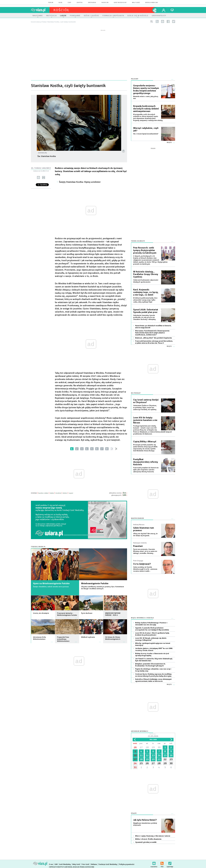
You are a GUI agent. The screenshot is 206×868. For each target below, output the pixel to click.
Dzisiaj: (153, 734)
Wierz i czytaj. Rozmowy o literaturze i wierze (153, 834)
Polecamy (135, 79)
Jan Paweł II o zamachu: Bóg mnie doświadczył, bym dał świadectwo (154, 658)
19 (147, 757)
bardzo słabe (43, 493)
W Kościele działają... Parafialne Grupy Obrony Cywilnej (146, 272)
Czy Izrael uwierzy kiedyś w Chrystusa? (146, 399)
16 (171, 753)
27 (141, 745)
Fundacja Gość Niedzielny (108, 863)
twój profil (164, 10)
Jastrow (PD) (42, 153)
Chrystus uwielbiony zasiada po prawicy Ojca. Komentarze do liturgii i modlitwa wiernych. (102, 588)
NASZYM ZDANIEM (137, 517)
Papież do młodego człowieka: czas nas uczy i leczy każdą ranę (153, 668)
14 (159, 753)
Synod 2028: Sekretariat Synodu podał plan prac (146, 309)
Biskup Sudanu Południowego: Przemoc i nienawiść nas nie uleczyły (151, 622)
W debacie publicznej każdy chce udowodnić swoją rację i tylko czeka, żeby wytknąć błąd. (145, 298)
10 (135, 753)
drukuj (44, 177)
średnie (58, 493)
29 (153, 745)
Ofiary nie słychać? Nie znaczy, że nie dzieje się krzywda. (145, 533)
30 (159, 745)
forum (51, 3)
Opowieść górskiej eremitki (146, 840)
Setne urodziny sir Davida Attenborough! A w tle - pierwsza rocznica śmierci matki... (145, 567)
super (71, 493)
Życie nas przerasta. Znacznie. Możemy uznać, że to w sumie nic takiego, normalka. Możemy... (145, 549)
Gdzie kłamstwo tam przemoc (144, 527)
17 (135, 757)
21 (159, 757)
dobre (65, 493)
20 (153, 757)
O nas (51, 863)
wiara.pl (40, 10)
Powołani (138, 544)
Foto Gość (85, 863)
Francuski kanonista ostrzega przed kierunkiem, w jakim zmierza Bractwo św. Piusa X (154, 340)
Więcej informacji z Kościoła (142, 616)
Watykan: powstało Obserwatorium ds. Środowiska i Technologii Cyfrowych (150, 663)
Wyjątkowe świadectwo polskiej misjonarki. (145, 822)
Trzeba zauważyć (138, 239)
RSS (162, 861)
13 (153, 753)
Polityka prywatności (127, 863)
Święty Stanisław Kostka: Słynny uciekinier (80, 182)
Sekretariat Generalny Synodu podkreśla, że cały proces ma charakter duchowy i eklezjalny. (145, 316)
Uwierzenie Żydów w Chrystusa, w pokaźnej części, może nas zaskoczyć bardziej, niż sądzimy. (145, 406)
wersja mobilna (152, 3)
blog (61, 3)
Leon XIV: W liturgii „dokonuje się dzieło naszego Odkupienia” (151, 637)
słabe (52, 493)
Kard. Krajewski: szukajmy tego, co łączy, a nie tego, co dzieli (146, 290)
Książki (134, 811)
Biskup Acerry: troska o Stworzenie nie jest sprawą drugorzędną (152, 653)
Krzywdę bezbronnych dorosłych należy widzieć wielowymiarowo (146, 109)
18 (141, 757)
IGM (56, 863)
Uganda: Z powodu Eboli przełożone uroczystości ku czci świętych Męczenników (152, 627)
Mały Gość (136, 3)
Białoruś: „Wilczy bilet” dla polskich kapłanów (153, 336)
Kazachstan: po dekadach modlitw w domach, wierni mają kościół (153, 325)
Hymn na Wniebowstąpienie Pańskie (51, 583)
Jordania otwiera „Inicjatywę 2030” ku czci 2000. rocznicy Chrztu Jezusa (154, 648)
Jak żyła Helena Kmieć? (145, 818)
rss (157, 21)
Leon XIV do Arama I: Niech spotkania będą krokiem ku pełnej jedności (152, 632)
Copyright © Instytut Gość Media (61, 865)
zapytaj (80, 3)
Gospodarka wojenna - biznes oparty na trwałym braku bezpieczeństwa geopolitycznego (146, 89)
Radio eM (105, 3)
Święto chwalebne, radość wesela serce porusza (51, 587)
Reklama (94, 863)
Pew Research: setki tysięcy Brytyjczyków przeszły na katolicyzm (145, 248)
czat (70, 3)
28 (147, 745)
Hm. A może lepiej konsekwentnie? (146, 134)
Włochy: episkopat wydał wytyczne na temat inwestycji (153, 642)
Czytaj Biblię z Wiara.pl (145, 440)
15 (165, 753)
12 (147, 753)
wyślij (38, 177)
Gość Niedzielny (120, 3)
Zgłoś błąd (170, 861)
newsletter (163, 21)
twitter (174, 21)
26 (135, 745)
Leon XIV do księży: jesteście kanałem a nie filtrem (145, 418)
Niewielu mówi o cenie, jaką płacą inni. (146, 97)
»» (117, 449)
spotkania (92, 3)
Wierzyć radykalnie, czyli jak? (146, 129)
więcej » (52, 617)
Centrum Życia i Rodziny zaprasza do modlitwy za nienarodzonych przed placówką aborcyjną (153, 673)
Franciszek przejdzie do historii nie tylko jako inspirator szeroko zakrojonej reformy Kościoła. (146, 468)
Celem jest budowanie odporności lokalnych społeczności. (146, 279)
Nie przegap (136, 391)
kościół (61, 10)
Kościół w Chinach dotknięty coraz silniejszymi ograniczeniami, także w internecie (153, 678)
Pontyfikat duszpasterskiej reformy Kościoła (146, 460)
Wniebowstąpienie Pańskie (95, 583)
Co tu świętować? (142, 562)
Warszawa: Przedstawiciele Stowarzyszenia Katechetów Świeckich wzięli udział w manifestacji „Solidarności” (152, 331)
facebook (168, 21)
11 (141, 753)
